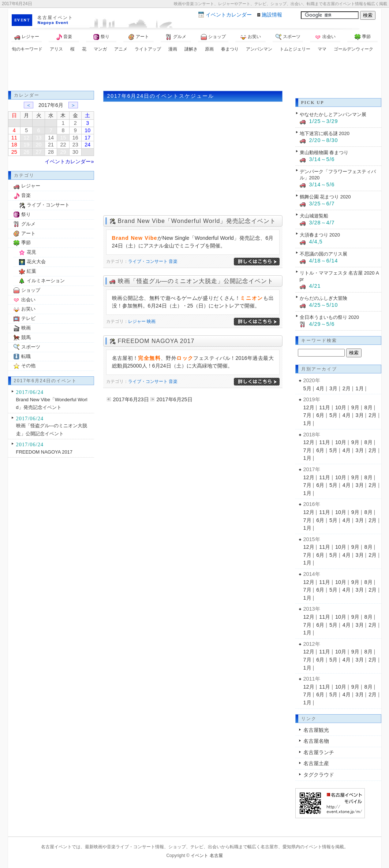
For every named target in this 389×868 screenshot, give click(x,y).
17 (87, 138)
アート (139, 37)
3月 (333, 388)
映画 (151, 321)
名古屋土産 (316, 763)
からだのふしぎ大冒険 (323, 298)
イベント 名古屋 (207, 856)
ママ (322, 49)
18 (14, 145)
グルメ (176, 37)
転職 (26, 356)
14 (51, 138)
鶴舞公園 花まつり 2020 (325, 197)
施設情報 (272, 15)
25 (14, 152)
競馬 (26, 337)
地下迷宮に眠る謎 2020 (325, 133)
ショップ (213, 37)
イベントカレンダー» (69, 161)
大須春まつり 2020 (320, 235)
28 (51, 152)
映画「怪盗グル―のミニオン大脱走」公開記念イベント (196, 281)
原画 (209, 49)
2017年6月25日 (175, 399)
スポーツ (288, 37)
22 (63, 145)
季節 (363, 37)
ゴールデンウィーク (354, 49)
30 (75, 152)
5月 (307, 388)
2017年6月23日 (131, 399)
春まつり (230, 49)
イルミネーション (46, 281)
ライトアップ (148, 49)
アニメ (121, 49)
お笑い (251, 37)
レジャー (27, 37)
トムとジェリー (295, 49)
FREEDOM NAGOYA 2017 (156, 341)
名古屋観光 (316, 730)
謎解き (191, 49)
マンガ (100, 49)
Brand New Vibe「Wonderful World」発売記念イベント (197, 221)
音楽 (64, 37)
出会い (325, 37)
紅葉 (31, 271)
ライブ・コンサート (148, 261)
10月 (341, 407)
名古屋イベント (55, 18)
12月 (309, 407)
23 (75, 145)
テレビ (28, 318)
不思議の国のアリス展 (323, 254)
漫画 (173, 49)
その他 (28, 366)
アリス (56, 49)
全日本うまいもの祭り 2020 (329, 317)
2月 (347, 388)
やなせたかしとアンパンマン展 (333, 114)
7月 (307, 415)
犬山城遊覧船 (314, 216)
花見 (31, 252)
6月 (320, 415)
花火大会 (36, 262)
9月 (355, 407)
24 (87, 145)
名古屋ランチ (319, 752)
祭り (101, 37)
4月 (320, 388)
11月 (325, 407)
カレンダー (229, 15)
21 (51, 145)
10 (87, 130)
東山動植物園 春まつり (324, 152)
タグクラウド (319, 775)
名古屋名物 (316, 741)
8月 (369, 407)
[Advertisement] (195, 72)
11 (14, 138)
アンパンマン (259, 49)
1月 (360, 388)
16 (75, 138)
